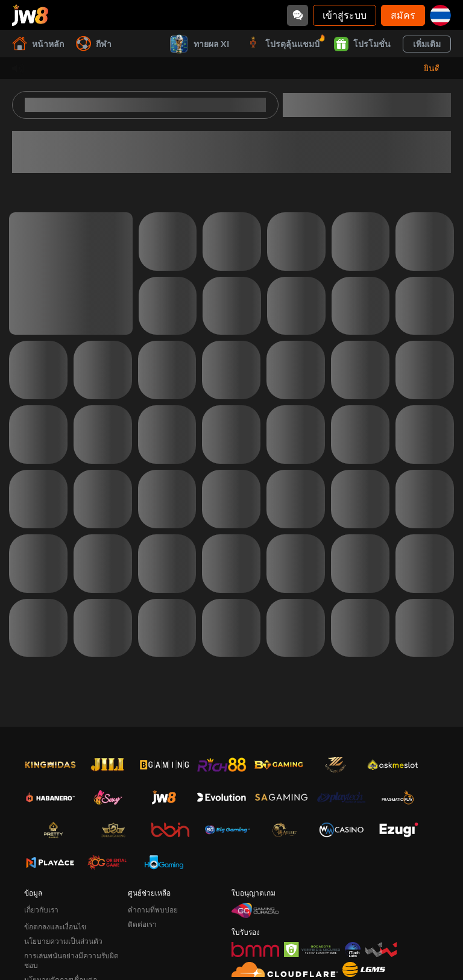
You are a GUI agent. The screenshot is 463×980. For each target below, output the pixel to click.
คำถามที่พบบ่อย (153, 910)
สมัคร (403, 15)
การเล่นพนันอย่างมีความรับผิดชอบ (71, 960)
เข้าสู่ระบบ (345, 15)
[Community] (298, 15)
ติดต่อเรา (142, 924)
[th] (440, 15)
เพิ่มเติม (427, 44)
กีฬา (94, 44)
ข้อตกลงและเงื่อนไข (55, 927)
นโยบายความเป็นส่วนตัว (63, 941)
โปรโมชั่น (362, 44)
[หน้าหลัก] (30, 15)
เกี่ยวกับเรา (41, 910)
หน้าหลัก (38, 44)
